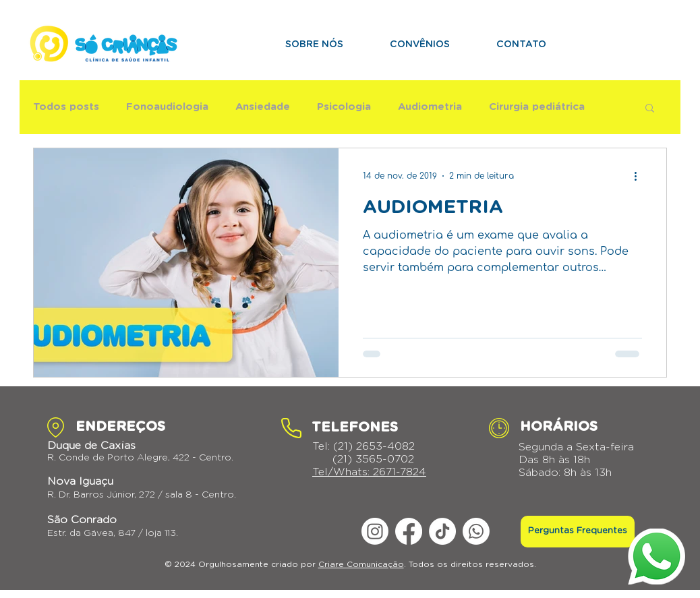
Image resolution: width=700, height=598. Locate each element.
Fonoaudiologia (167, 107)
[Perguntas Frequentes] (578, 532)
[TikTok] (442, 531)
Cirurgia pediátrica (537, 107)
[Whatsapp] (476, 531)
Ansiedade (263, 107)
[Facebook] (409, 531)
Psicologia (344, 107)
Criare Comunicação (361, 564)
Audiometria (430, 107)
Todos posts (66, 107)
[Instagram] (375, 531)
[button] (650, 109)
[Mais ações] (640, 176)
